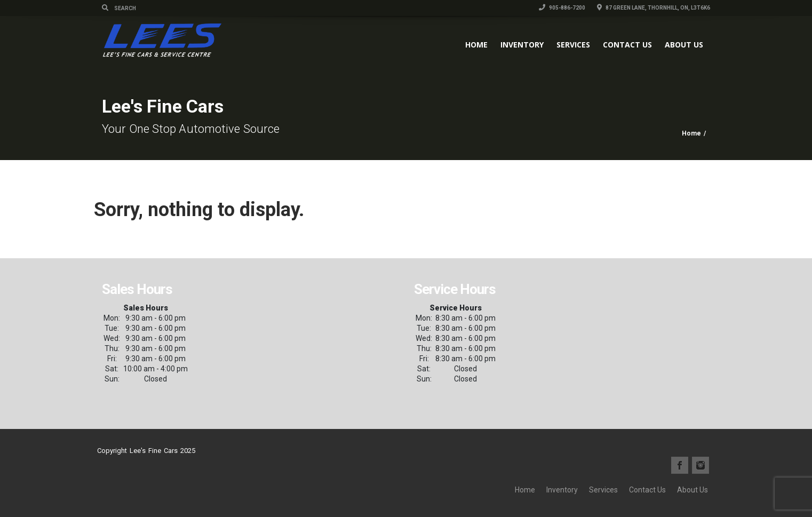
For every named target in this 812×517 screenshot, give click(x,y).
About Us (684, 45)
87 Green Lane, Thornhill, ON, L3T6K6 (654, 8)
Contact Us (627, 45)
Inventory (522, 45)
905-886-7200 (562, 8)
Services (573, 45)
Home (476, 45)
